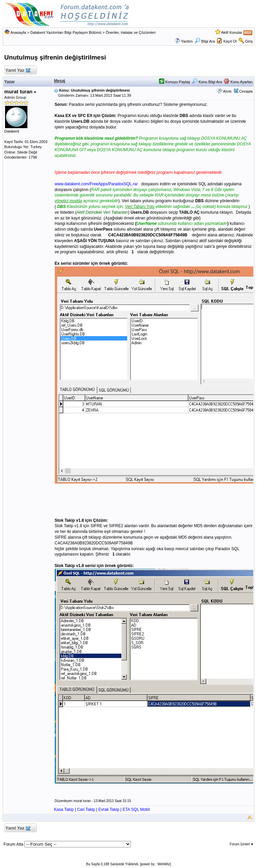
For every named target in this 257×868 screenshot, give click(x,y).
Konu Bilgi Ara (207, 82)
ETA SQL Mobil (136, 810)
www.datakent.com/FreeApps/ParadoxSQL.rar (96, 184)
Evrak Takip (109, 810)
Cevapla (246, 91)
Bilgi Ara (205, 41)
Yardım (187, 41)
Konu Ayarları (238, 82)
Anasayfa (18, 32)
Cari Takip (86, 810)
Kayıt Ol (230, 41)
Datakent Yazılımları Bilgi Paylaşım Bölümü (66, 32)
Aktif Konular (232, 32)
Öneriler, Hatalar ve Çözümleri (131, 32)
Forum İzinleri (241, 844)
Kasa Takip (64, 810)
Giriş (249, 41)
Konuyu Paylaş (174, 82)
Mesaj (60, 81)
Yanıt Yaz (18, 71)
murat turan (20, 91)
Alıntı (227, 91)
